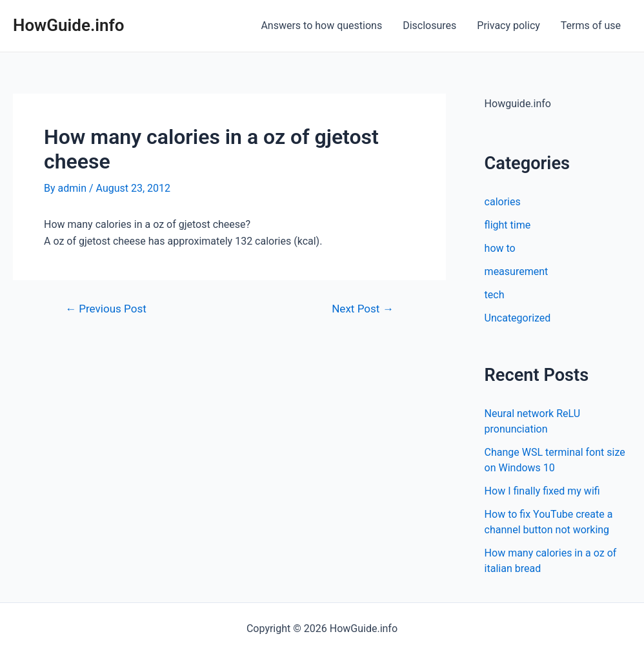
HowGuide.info (69, 25)
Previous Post (106, 309)
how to (500, 248)
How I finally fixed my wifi (542, 491)
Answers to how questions (321, 26)
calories (503, 202)
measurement (517, 271)
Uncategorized (518, 318)
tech (495, 295)
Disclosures (429, 26)
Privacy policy (508, 26)
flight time (508, 225)
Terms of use (591, 26)
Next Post (362, 309)
